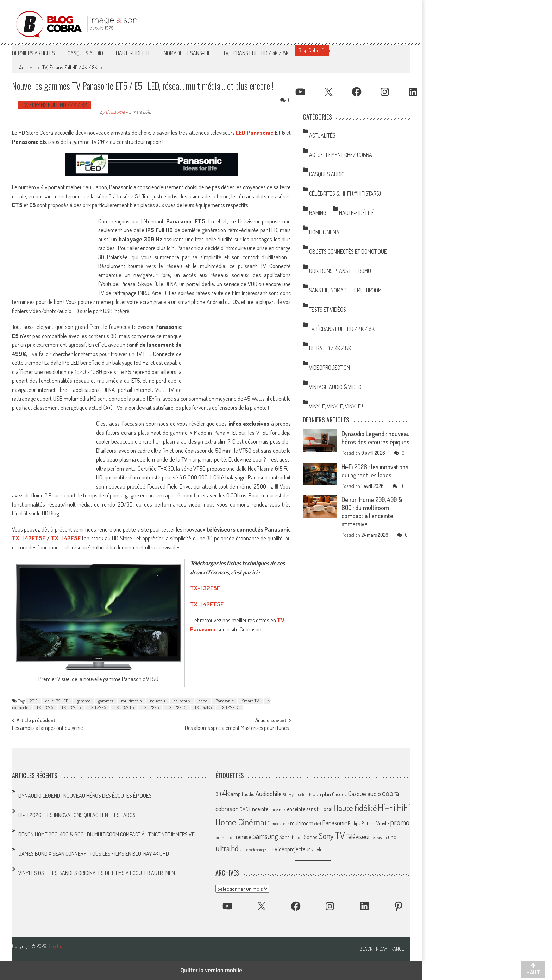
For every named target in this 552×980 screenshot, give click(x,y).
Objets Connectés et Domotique (348, 252)
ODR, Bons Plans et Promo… (342, 271)
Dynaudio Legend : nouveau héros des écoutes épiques (376, 438)
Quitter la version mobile (211, 970)
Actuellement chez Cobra (341, 155)
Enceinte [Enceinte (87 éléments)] (259, 809)
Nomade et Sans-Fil (187, 53)
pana (203, 701)
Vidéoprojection (330, 368)
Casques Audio (85, 53)
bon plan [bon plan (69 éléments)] (322, 794)
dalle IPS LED (57, 701)
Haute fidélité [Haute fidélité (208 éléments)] (355, 808)
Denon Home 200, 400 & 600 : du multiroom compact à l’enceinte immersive (372, 512)
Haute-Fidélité (133, 53)
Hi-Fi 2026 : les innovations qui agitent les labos (375, 471)
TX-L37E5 (97, 707)
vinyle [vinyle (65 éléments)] (317, 849)
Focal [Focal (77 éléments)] (327, 809)
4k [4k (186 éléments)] (226, 793)
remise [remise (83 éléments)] (244, 837)
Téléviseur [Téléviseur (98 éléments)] (358, 836)
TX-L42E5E (66, 538)
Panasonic (225, 701)
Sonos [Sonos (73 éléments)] (311, 837)
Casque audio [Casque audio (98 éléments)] (365, 794)
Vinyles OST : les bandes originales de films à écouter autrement (98, 873)
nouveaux (182, 701)
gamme (83, 701)
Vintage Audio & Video (335, 387)
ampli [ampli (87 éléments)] (237, 794)
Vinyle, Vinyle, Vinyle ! (336, 406)
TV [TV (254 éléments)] (340, 835)
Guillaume (115, 112)
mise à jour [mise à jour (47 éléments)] (280, 824)
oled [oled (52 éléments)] (318, 824)
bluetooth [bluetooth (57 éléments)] (303, 794)
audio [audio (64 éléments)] (249, 794)
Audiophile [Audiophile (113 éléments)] (269, 793)
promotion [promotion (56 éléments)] (225, 837)
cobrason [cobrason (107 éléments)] (227, 809)
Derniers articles (33, 53)
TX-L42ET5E (29, 538)
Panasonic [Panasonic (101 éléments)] (334, 823)
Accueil (27, 67)
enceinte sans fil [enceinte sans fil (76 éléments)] (304, 809)
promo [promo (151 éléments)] (400, 822)
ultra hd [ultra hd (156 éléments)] (227, 848)
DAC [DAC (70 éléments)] (244, 809)
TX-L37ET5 (124, 707)
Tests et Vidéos (328, 310)
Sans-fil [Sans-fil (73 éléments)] (287, 837)
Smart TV (250, 701)
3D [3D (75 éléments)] (218, 794)
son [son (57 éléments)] (300, 837)
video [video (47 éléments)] (244, 850)
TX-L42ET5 (177, 707)
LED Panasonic (255, 132)
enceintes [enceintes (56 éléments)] (278, 809)
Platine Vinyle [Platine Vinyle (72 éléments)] (375, 823)
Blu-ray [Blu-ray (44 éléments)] (288, 795)
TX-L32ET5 (71, 707)
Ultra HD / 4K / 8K (330, 348)
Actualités (322, 135)
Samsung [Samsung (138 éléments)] (265, 836)
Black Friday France (382, 949)
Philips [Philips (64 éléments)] (354, 823)
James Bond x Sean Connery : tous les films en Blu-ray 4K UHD (94, 854)
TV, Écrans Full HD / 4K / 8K (256, 53)
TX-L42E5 (150, 707)
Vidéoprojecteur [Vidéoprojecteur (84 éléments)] (292, 849)
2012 (34, 701)
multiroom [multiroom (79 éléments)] (302, 823)
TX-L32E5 (45, 707)
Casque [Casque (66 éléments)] (340, 794)
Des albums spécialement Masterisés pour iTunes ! (238, 728)
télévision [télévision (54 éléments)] (379, 837)
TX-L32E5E (205, 588)
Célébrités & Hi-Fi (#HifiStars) (345, 193)
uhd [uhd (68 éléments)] (392, 837)
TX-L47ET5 (230, 707)
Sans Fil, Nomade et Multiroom (345, 290)
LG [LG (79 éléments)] (268, 823)
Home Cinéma (324, 232)
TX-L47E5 (203, 707)
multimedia (131, 701)
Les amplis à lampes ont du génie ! (48, 728)
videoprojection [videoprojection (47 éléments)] (261, 850)
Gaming (318, 213)
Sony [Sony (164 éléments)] (326, 836)
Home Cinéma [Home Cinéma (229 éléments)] (240, 822)
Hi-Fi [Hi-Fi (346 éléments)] (387, 807)
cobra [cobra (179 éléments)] (390, 793)
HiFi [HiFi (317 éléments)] (403, 807)
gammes (106, 701)
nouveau (158, 701)
